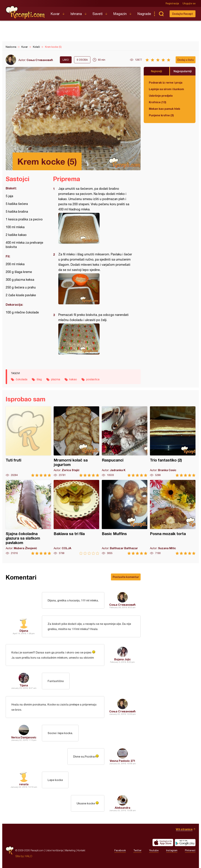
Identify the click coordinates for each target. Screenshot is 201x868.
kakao (73, 379)
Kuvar (55, 14)
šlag (39, 379)
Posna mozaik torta (173, 517)
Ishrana (76, 14)
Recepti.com (26, 12)
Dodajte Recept (183, 14)
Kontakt (81, 850)
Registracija (172, 3)
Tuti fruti (28, 442)
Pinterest (190, 850)
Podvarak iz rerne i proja (166, 82)
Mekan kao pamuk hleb (165, 109)
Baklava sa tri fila (76, 517)
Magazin (120, 14)
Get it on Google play (185, 842)
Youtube (154, 850)
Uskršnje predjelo (161, 96)
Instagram (172, 850)
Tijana (24, 685)
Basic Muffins (125, 517)
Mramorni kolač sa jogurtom (76, 442)
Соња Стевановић (40, 60)
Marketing (70, 850)
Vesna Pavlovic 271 (122, 761)
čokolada (21, 379)
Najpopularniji (183, 71)
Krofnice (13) (158, 102)
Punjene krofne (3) (161, 115)
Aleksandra (122, 808)
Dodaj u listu (186, 60)
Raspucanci (125, 442)
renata (24, 784)
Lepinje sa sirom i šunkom (166, 89)
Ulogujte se (189, 3)
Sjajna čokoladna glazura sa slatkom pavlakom (28, 517)
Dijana (24, 631)
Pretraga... (161, 14)
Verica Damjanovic (24, 737)
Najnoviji (156, 71)
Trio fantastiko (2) (173, 442)
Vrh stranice (184, 829)
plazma (56, 379)
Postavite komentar (126, 577)
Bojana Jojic (122, 659)
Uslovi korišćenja (54, 850)
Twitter (137, 850)
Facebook (120, 850)
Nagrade (144, 14)
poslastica (93, 379)
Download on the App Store (163, 842)
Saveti (97, 14)
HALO (29, 856)
